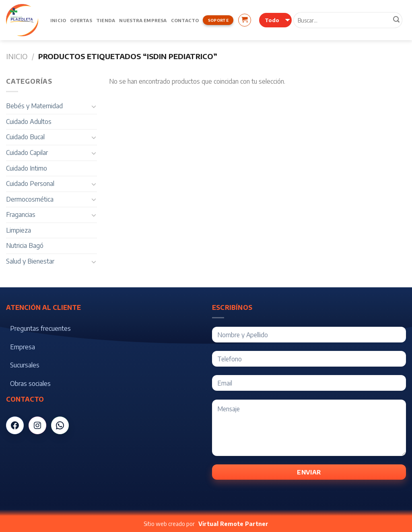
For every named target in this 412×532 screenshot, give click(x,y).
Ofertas (81, 20)
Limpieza (19, 230)
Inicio (58, 20)
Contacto (185, 20)
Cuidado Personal (30, 184)
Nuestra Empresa (143, 20)
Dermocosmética (30, 199)
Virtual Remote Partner (233, 524)
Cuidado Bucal (25, 137)
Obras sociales (30, 384)
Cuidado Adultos (29, 122)
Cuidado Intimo (27, 168)
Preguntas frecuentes (40, 328)
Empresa (23, 347)
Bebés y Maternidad (34, 106)
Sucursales (25, 365)
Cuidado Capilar (27, 153)
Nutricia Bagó (25, 245)
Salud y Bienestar (30, 261)
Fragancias (21, 214)
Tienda (106, 20)
